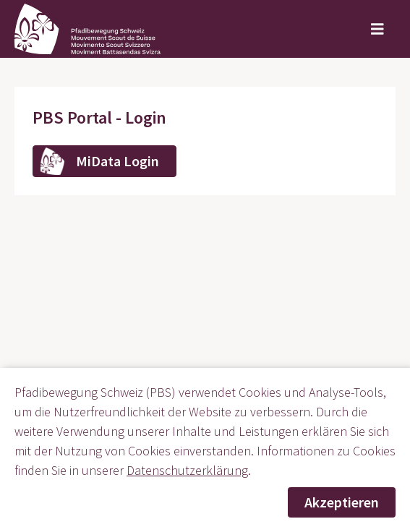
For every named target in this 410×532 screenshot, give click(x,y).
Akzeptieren (342, 502)
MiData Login (118, 161)
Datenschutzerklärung (187, 470)
